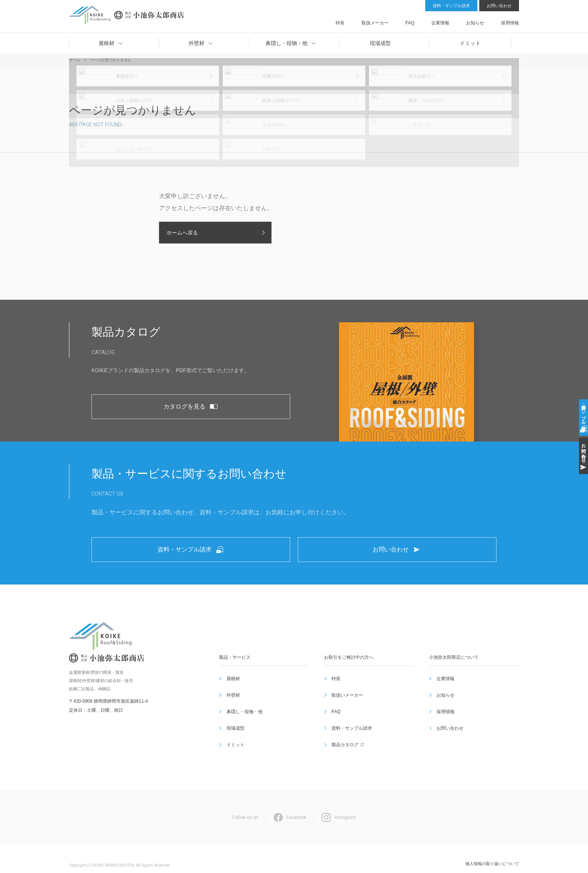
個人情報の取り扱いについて (492, 850)
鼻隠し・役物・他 (243, 717)
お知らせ (485, 20)
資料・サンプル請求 (451, 6)
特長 (385, 20)
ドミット (234, 735)
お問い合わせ (499, 6)
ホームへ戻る (182, 233)
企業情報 (459, 20)
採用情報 (511, 20)
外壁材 (232, 708)
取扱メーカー (411, 20)
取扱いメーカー (346, 708)
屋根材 (232, 699)
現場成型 (234, 726)
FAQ (437, 20)
